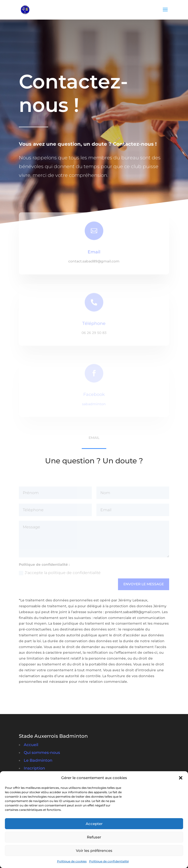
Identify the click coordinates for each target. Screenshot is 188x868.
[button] (181, 778)
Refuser (94, 837)
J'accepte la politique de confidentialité (60, 573)
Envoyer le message (144, 584)
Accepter (94, 824)
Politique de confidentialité (109, 861)
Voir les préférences (94, 851)
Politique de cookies (72, 861)
